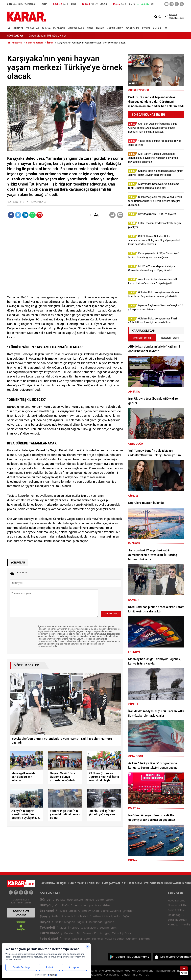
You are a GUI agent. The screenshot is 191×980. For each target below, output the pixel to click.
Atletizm (95, 916)
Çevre (100, 900)
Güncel (19, 28)
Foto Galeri (49, 939)
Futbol (56, 916)
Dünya (46, 28)
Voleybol (82, 916)
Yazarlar (33, 28)
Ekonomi (59, 28)
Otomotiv (84, 911)
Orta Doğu (62, 905)
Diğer (126, 916)
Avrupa (88, 905)
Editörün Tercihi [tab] (170, 338)
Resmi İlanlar (152, 28)
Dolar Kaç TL (176, 915)
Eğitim (109, 900)
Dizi (79, 933)
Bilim (114, 928)
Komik (98, 933)
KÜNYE (72, 883)
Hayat (100, 28)
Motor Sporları (112, 916)
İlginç (107, 933)
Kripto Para (76, 28)
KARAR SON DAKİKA (21, 913)
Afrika (106, 905)
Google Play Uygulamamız (132, 957)
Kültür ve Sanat (115, 939)
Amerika (76, 905)
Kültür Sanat (94, 922)
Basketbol (68, 916)
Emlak (73, 911)
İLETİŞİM (61, 883)
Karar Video (115, 28)
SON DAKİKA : (16, 36)
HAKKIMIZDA (47, 883)
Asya (97, 905)
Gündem (70, 933)
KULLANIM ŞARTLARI (108, 883)
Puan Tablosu (177, 910)
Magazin (70, 922)
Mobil (63, 928)
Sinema (88, 933)
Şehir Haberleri (177, 920)
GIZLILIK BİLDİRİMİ (132, 883)
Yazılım (104, 928)
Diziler (59, 922)
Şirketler (128, 911)
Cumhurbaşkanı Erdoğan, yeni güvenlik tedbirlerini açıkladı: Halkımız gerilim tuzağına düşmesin (83, 36)
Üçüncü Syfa (75, 900)
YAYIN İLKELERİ (86, 883)
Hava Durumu (177, 901)
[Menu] (165, 28)
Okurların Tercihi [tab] (142, 338)
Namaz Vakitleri (178, 905)
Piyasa (63, 911)
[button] (91, 215)
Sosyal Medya (89, 928)
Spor (90, 28)
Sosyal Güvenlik (111, 911)
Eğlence (109, 922)
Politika (61, 900)
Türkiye (89, 900)
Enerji (96, 911)
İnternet (73, 928)
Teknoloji (47, 928)
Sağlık (81, 922)
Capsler (77, 939)
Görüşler (133, 28)
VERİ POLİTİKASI (153, 883)
